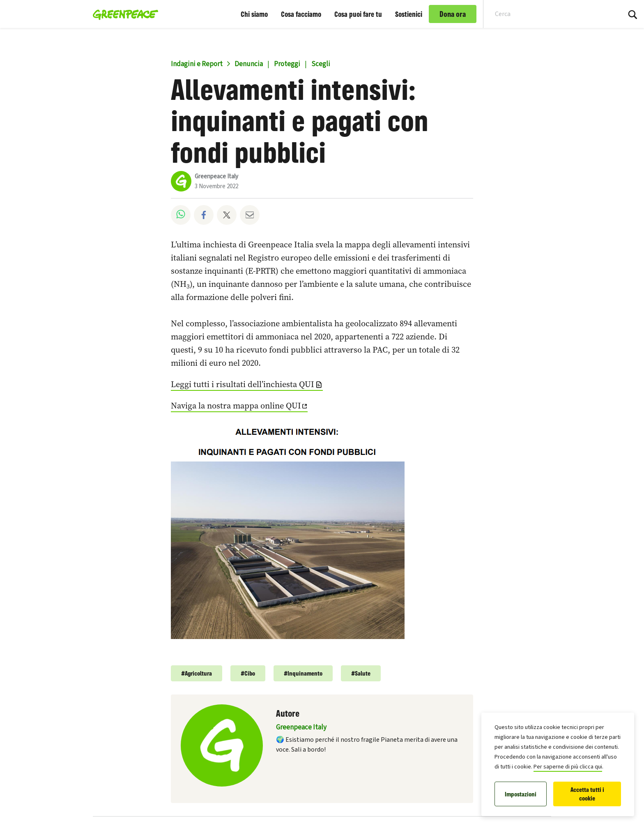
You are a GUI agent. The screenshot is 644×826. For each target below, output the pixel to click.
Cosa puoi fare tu (358, 14)
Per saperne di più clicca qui (568, 767)
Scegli (321, 64)
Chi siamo (254, 14)
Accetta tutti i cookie (587, 794)
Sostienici (409, 14)
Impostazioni (521, 794)
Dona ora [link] (453, 14)
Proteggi (287, 64)
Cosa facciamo (301, 14)
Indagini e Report (197, 64)
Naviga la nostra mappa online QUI (236, 406)
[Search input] (547, 14)
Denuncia (249, 64)
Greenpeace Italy (216, 177)
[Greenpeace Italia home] (123, 14)
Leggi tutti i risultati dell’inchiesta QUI (243, 384)
